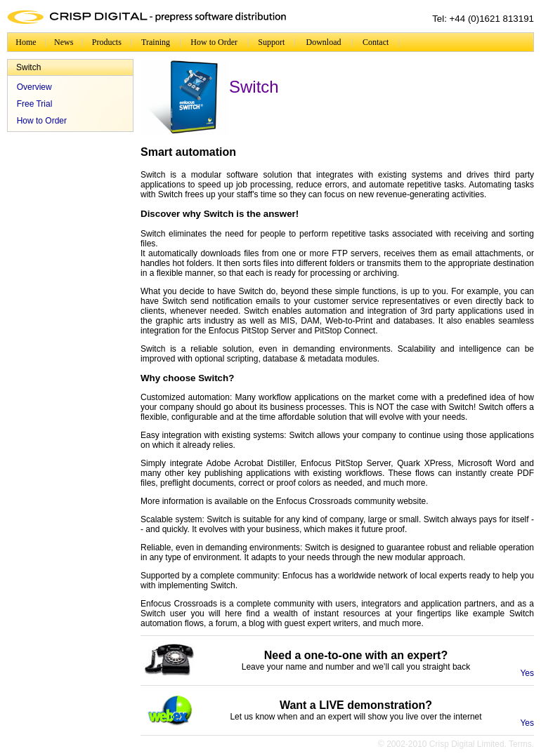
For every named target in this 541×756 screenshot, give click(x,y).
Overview (34, 87)
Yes (527, 673)
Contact (376, 42)
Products (107, 42)
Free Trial (35, 104)
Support (271, 42)
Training (156, 42)
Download (324, 42)
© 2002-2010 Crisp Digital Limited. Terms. (456, 744)
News (64, 42)
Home (26, 42)
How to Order (214, 42)
